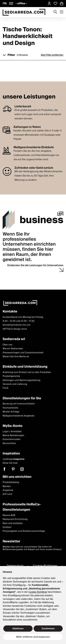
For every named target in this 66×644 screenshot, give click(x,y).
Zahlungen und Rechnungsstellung (21, 380)
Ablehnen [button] (18, 628)
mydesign (14, 459)
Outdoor (7, 527)
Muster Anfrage (11, 412)
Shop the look (10, 463)
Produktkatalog (11, 482)
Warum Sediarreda (13, 349)
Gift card (7, 494)
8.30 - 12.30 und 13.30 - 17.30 (18, 321)
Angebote (8, 490)
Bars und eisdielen (13, 523)
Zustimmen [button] (48, 628)
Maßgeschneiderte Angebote (18, 416)
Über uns (8, 345)
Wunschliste (9, 443)
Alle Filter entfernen (52, 55)
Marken (7, 486)
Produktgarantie (11, 376)
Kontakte (10, 312)
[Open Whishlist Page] (55, 4)
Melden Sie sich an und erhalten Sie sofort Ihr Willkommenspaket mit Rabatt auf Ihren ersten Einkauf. (32, 548)
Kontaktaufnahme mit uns (16, 325)
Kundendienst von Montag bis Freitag (23, 317)
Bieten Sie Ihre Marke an (16, 357)
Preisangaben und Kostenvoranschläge (24, 531)
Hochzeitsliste (10, 408)
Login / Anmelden (12, 432)
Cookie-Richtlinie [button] (38, 592)
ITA (5, 4)
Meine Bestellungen (13, 435)
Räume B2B (9, 515)
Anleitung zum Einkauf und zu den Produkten (27, 372)
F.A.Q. (6, 388)
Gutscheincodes (12, 440)
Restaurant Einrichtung (15, 519)
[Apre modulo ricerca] (55, 12)
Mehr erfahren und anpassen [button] (33, 637)
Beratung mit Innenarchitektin (19, 404)
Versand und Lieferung (15, 384)
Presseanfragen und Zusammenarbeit (23, 353)
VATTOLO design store (15, 329)
